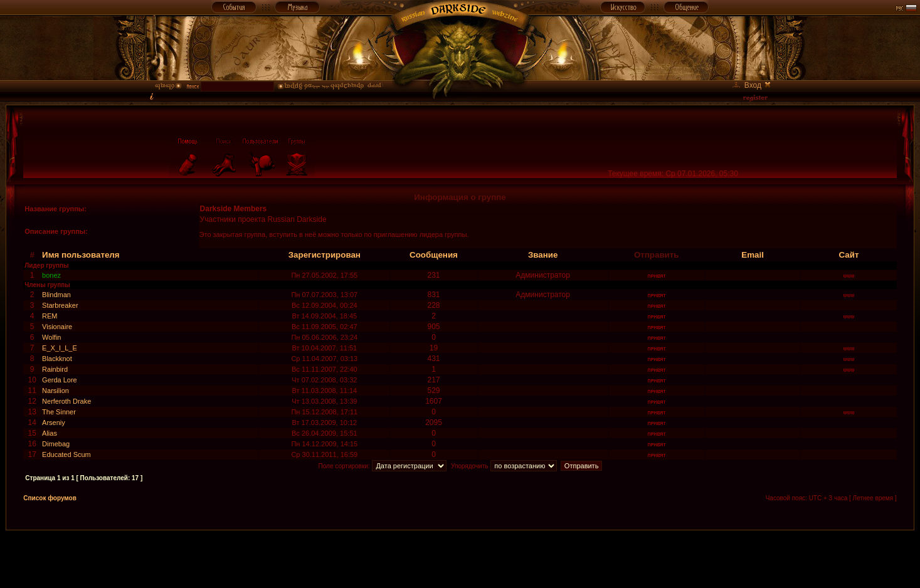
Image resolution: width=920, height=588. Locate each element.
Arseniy (54, 423)
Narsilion (56, 391)
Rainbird (55, 369)
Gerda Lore (60, 380)
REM (50, 316)
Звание (543, 255)
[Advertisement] (460, 559)
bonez (51, 275)
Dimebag (56, 444)
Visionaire (57, 327)
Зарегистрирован (325, 255)
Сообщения (434, 255)
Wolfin (51, 337)
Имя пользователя (81, 255)
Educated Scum (66, 454)
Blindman (56, 295)
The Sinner (59, 412)
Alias (50, 433)
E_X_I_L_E (60, 348)
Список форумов (50, 498)
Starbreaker (60, 305)
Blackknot (57, 359)
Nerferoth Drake (66, 401)
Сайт (849, 255)
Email (753, 255)
